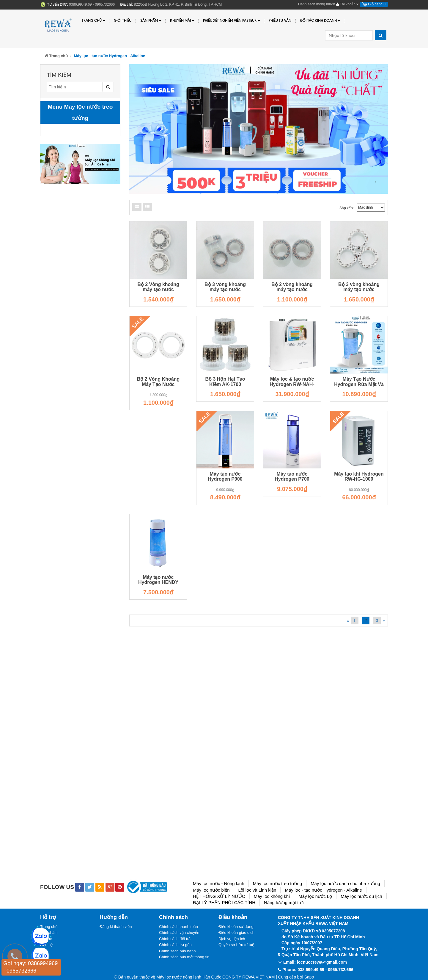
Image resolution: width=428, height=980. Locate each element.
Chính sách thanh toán (178, 927)
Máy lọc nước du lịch (361, 896)
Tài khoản (347, 4)
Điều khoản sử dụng (236, 927)
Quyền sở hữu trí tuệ (236, 945)
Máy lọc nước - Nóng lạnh (219, 883)
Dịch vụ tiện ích (232, 939)
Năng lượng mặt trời (284, 902)
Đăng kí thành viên (116, 927)
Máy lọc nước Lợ (315, 896)
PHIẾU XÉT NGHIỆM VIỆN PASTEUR (231, 21)
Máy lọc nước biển (211, 890)
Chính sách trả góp (175, 945)
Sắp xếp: (347, 208)
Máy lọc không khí (272, 896)
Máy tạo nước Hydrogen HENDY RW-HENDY (158, 582)
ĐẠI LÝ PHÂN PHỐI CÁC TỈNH (224, 902)
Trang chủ (93, 21)
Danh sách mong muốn (317, 4)
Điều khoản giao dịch (236, 933)
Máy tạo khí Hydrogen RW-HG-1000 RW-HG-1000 (359, 479)
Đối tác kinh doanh (320, 21)
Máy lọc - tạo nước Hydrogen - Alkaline (323, 890)
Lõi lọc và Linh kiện (257, 890)
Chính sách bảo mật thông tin (184, 957)
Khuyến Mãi (182, 21)
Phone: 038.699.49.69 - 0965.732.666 (318, 970)
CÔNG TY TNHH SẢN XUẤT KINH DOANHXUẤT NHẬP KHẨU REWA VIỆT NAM (318, 920)
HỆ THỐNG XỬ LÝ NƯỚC (219, 896)
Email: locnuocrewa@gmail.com (315, 962)
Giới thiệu (123, 20)
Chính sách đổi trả (175, 939)
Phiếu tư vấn (280, 20)
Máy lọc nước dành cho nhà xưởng (345, 883)
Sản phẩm (151, 21)
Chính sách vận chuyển (179, 933)
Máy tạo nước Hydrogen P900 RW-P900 (225, 479)
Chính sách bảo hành (177, 951)
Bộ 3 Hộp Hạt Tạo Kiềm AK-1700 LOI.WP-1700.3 (225, 384)
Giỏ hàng (374, 4)
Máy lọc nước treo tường (277, 883)
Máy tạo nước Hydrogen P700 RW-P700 (292, 479)
